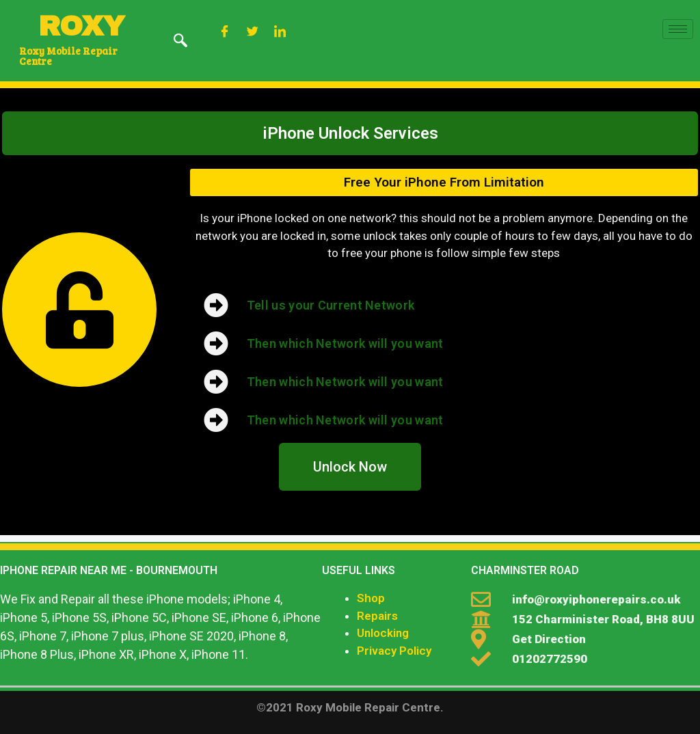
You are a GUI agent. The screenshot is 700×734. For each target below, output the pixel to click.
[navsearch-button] (180, 42)
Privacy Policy (394, 651)
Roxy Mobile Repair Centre (68, 56)
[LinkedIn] (280, 32)
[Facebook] (225, 32)
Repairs (377, 616)
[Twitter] (252, 32)
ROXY (81, 26)
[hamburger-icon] (678, 29)
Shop (371, 598)
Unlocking (383, 633)
